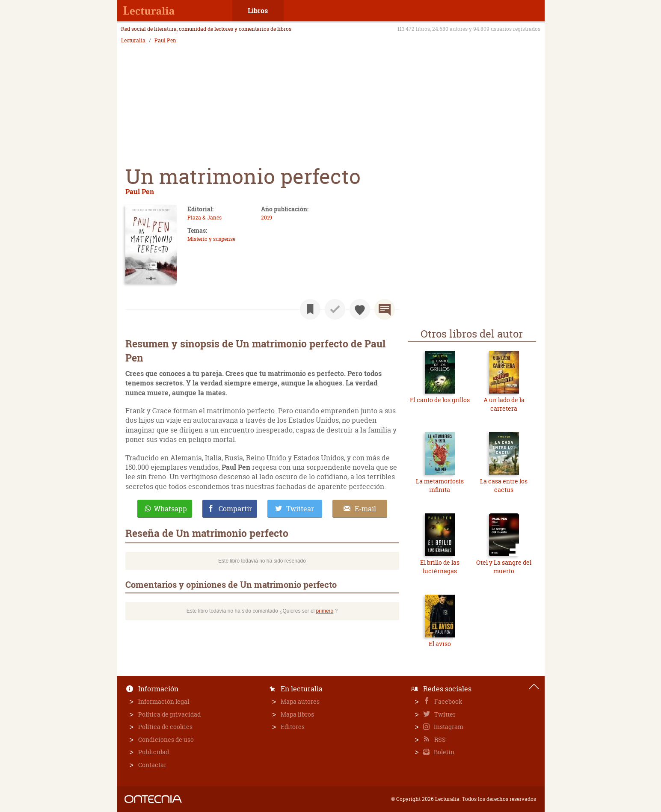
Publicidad (154, 752)
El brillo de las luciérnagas (440, 567)
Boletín (443, 752)
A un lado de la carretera (504, 404)
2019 (267, 218)
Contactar (152, 765)
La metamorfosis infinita (440, 485)
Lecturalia (133, 41)
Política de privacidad (169, 714)
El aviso (440, 644)
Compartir (235, 509)
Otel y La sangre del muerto (504, 567)
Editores (293, 727)
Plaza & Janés (205, 218)
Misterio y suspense (211, 239)
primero (325, 611)
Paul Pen (165, 41)
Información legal (164, 701)
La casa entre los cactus (504, 485)
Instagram (448, 727)
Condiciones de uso (166, 739)
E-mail (365, 509)
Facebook (448, 701)
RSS (439, 739)
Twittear (300, 509)
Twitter (444, 714)
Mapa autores (300, 701)
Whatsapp (170, 509)
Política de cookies (165, 727)
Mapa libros (297, 714)
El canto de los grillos (440, 400)
